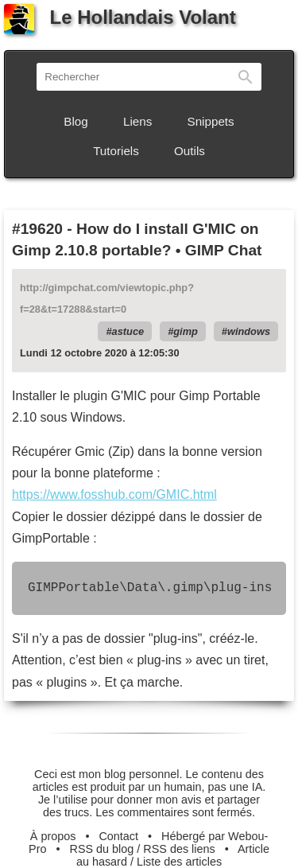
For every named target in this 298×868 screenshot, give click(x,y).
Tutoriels (116, 151)
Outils (190, 151)
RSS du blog (102, 849)
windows (249, 331)
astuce (128, 331)
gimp (186, 331)
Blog (75, 121)
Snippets (211, 121)
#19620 (37, 229)
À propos (53, 836)
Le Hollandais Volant (120, 17)
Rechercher (246, 77)
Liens (137, 121)
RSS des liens (179, 849)
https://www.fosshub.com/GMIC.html (114, 494)
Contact (118, 836)
